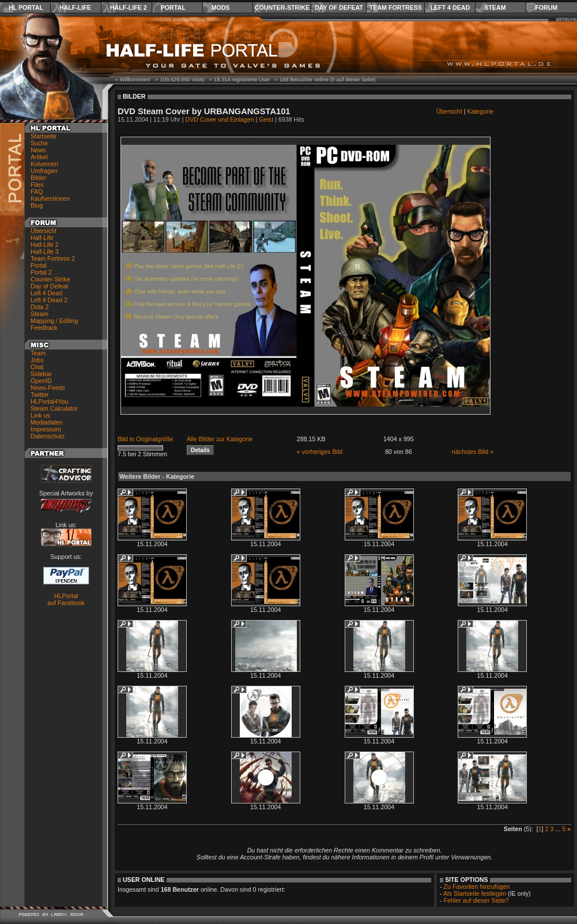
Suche (39, 143)
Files (37, 185)
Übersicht (44, 231)
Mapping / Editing (54, 321)
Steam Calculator (54, 408)
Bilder (38, 178)
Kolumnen (44, 164)
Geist (266, 119)
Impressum (46, 429)
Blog (37, 205)
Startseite (44, 136)
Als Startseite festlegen (475, 893)
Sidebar (41, 374)
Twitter (39, 395)
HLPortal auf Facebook (66, 599)
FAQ (37, 191)
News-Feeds (48, 388)
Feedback (44, 328)
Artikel (39, 157)
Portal (173, 7)
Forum (546, 7)
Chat (37, 367)
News (38, 150)
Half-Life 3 (45, 251)
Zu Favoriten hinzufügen (477, 887)
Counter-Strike (282, 7)
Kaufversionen (50, 198)
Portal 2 (41, 272)
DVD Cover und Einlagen (220, 119)
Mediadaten (47, 422)
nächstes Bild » (473, 452)
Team (38, 353)
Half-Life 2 (129, 7)
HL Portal (26, 7)
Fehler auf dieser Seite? (476, 900)
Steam (495, 7)
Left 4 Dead (450, 7)
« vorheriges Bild (320, 452)
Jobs (37, 360)
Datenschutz (48, 436)
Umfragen (44, 171)
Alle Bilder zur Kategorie (220, 439)
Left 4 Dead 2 (49, 300)
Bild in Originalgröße (146, 439)
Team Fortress (396, 7)
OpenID (41, 381)
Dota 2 (39, 307)
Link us (40, 415)
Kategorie (480, 111)
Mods (221, 7)
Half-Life (75, 7)
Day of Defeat (339, 7)
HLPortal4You (49, 401)
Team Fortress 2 (53, 258)
